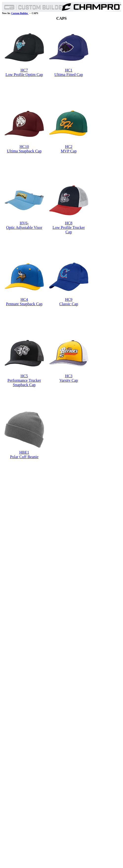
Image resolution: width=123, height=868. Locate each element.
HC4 (24, 299)
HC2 (69, 147)
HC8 (69, 223)
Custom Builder (20, 13)
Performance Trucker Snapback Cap (24, 383)
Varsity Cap (69, 380)
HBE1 (24, 452)
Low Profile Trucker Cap (69, 230)
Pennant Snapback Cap (24, 304)
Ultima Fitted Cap (69, 75)
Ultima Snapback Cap (24, 151)
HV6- (24, 223)
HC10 (24, 147)
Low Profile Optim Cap (24, 75)
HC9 (69, 299)
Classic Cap (69, 304)
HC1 (69, 70)
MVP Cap (69, 151)
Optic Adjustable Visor (24, 227)
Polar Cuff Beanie (24, 457)
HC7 (24, 70)
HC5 (24, 376)
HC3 (69, 376)
